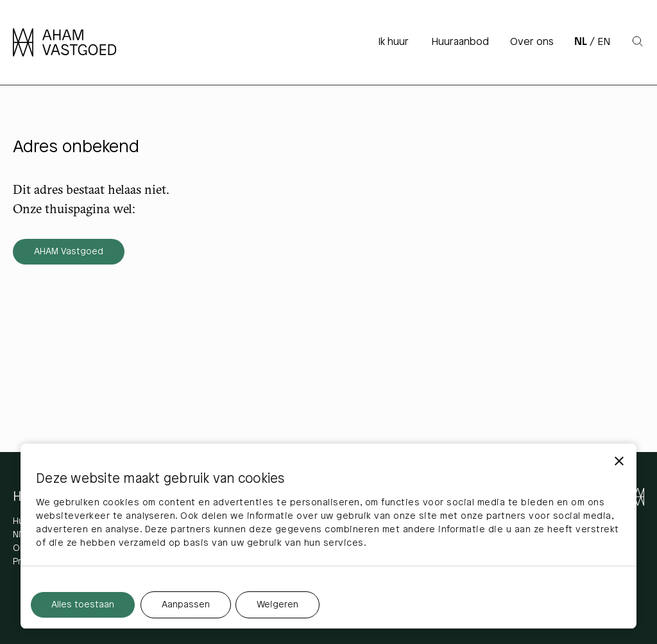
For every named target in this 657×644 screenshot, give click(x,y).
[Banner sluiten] (619, 461)
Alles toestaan (83, 605)
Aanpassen (186, 605)
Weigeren (277, 605)
